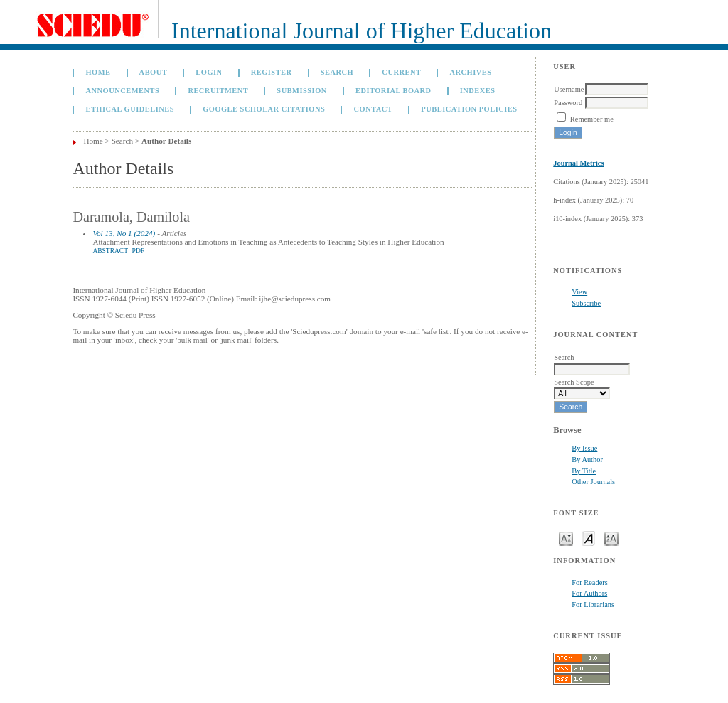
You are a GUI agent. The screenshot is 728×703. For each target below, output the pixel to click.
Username (569, 89)
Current (401, 72)
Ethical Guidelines (130, 109)
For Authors (589, 593)
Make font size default (589, 538)
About (154, 72)
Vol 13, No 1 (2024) (124, 233)
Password (568, 103)
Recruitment (218, 91)
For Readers (590, 583)
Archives (471, 72)
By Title (584, 471)
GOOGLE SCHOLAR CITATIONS (264, 109)
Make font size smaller (566, 538)
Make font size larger (611, 538)
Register (272, 72)
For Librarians (593, 605)
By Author (587, 460)
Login (209, 72)
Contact (373, 109)
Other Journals (593, 482)
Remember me (592, 119)
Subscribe (586, 303)
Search (337, 72)
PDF (138, 251)
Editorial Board (394, 91)
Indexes (478, 91)
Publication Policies (469, 109)
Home (98, 72)
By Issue (584, 448)
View (579, 292)
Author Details (166, 141)
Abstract (110, 251)
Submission (301, 91)
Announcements (122, 91)
